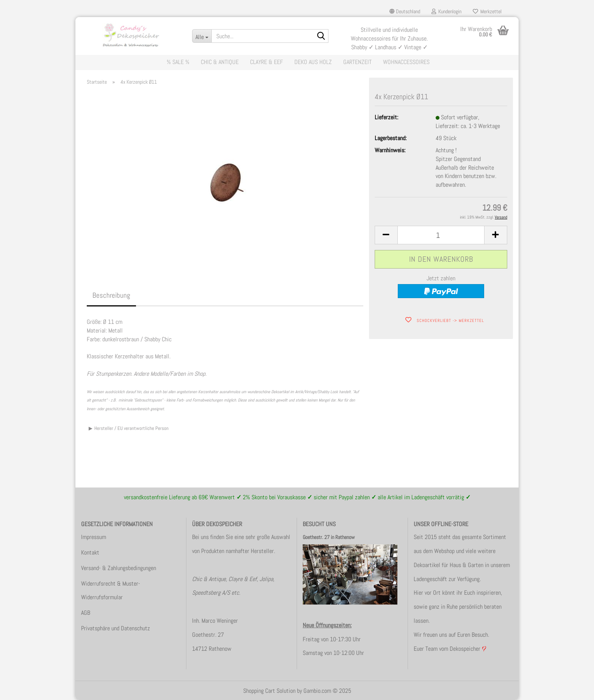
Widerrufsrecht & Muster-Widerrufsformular (111, 591)
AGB (86, 613)
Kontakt (90, 552)
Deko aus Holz (313, 62)
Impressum (94, 537)
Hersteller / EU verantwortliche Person (131, 428)
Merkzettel (487, 11)
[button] (405, 11)
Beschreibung (111, 295)
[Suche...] (202, 36)
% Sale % (178, 62)
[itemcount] (441, 235)
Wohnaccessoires (406, 62)
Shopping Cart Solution (269, 691)
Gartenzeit (357, 62)
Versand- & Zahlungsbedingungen (119, 568)
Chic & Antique (220, 62)
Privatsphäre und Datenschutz (116, 628)
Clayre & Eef (267, 62)
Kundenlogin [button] (446, 11)
